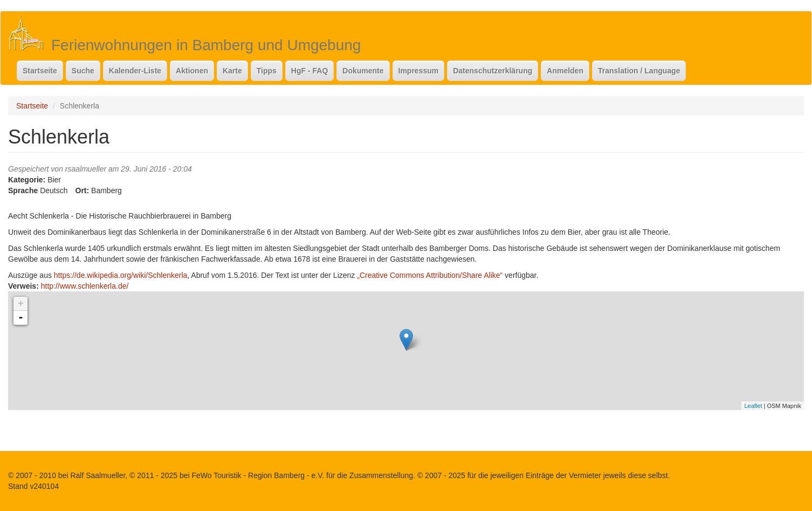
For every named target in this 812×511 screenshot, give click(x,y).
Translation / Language (639, 71)
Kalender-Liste (135, 71)
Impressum (419, 71)
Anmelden (565, 71)
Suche (83, 71)
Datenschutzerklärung (493, 71)
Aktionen (192, 71)
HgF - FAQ (309, 71)
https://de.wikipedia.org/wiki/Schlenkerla (121, 275)
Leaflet (753, 406)
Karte (232, 71)
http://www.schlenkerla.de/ (85, 286)
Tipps (267, 71)
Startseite (40, 71)
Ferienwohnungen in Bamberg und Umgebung (206, 45)
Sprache (23, 190)
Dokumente (363, 71)
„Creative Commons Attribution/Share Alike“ (430, 275)
